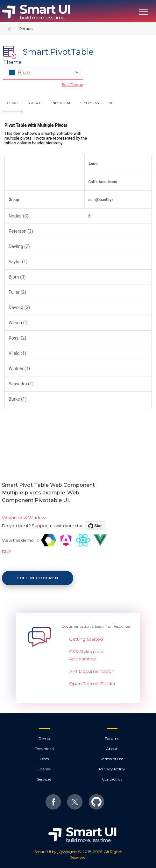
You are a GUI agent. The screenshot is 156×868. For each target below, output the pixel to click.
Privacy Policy (112, 769)
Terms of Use (112, 759)
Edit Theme (72, 84)
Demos (20, 29)
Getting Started (86, 639)
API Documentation (92, 671)
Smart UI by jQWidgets (56, 852)
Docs (44, 759)
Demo (44, 738)
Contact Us (112, 779)
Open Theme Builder (92, 684)
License (44, 769)
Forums (112, 738)
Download (44, 749)
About (112, 749)
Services (44, 779)
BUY (7, 552)
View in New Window (24, 518)
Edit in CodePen (38, 578)
